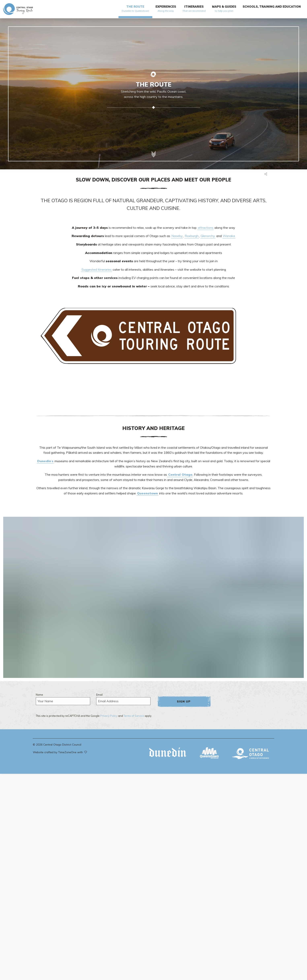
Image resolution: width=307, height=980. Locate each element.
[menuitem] (135, 10)
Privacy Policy (109, 716)
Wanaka (229, 236)
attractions (206, 228)
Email (99, 695)
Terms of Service (134, 716)
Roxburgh (192, 236)
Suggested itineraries (97, 269)
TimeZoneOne (68, 752)
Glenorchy (208, 236)
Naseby (177, 236)
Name (39, 695)
